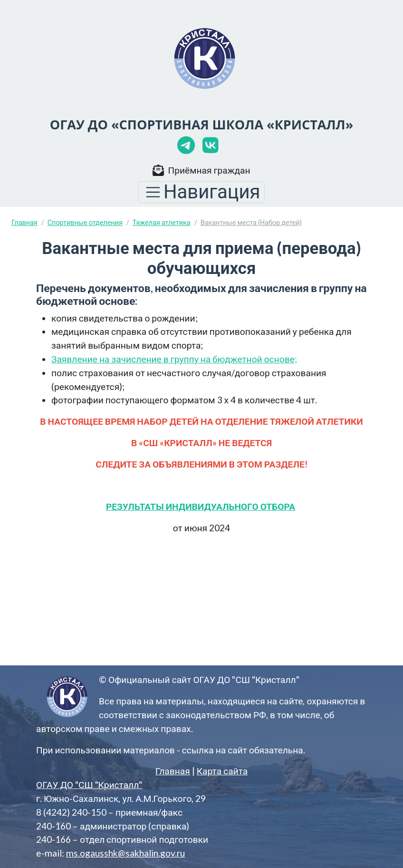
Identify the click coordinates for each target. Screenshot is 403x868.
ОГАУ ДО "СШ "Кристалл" (89, 785)
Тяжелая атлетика (162, 222)
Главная (24, 222)
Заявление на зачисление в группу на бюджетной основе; (174, 359)
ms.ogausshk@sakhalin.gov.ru (125, 853)
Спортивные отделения (85, 222)
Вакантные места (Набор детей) (251, 222)
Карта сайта (222, 771)
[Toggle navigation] (201, 192)
